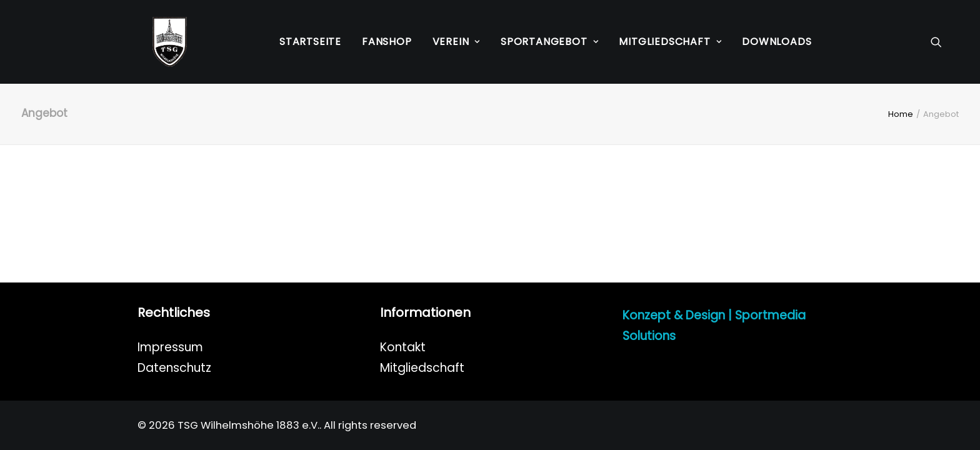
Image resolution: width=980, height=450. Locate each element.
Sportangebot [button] (549, 42)
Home (901, 114)
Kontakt (403, 347)
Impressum (170, 347)
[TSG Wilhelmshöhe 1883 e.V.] (155, 42)
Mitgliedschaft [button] (670, 42)
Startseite (310, 42)
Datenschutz (174, 368)
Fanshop (387, 42)
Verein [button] (456, 42)
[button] (942, 42)
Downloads (777, 42)
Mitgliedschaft (422, 368)
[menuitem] (310, 42)
